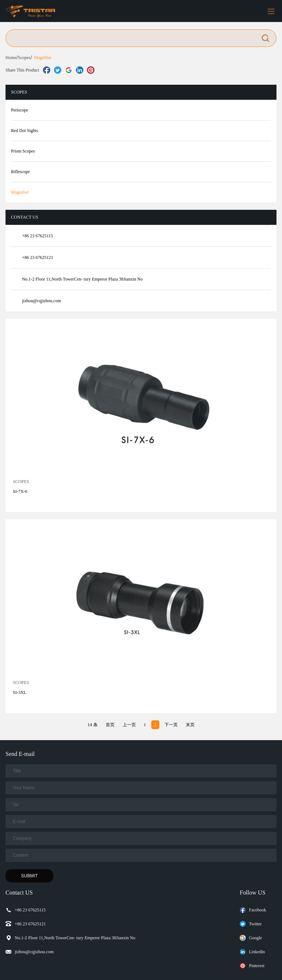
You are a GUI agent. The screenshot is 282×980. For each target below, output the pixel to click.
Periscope (20, 110)
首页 (110, 725)
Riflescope (20, 172)
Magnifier (43, 58)
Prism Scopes (23, 151)
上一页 (129, 725)
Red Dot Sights (24, 131)
